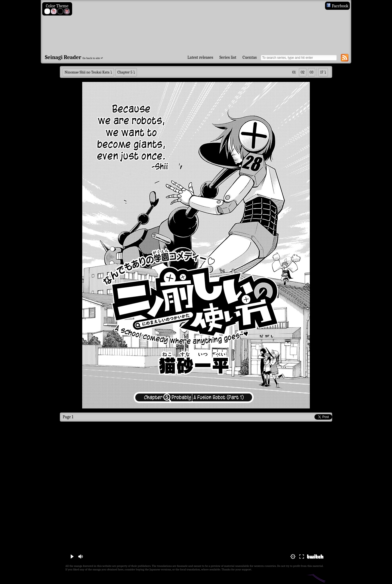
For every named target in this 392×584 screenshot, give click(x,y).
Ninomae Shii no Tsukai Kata (87, 72)
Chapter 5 (125, 72)
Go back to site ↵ (93, 58)
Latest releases (200, 57)
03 (312, 72)
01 (294, 72)
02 (303, 72)
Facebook (337, 6)
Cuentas (250, 57)
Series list (228, 57)
